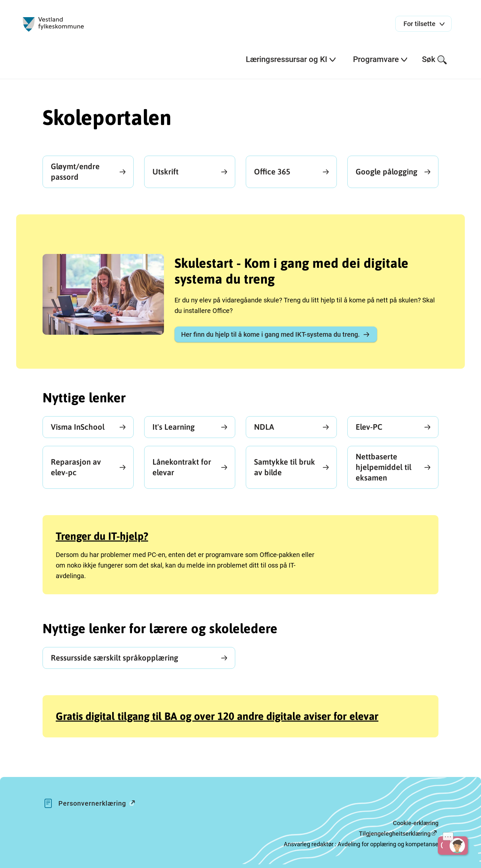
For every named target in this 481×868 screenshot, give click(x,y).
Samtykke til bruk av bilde (285, 467)
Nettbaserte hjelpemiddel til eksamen (384, 467)
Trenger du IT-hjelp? (102, 536)
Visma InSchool (78, 427)
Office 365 (272, 172)
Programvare (381, 59)
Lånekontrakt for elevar (182, 467)
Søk (435, 60)
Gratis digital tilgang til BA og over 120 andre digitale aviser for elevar (217, 716)
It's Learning (174, 427)
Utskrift (165, 172)
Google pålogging (386, 172)
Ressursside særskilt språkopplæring (114, 658)
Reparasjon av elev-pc (76, 467)
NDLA (264, 427)
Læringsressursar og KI (291, 59)
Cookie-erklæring (416, 823)
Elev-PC (369, 427)
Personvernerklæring (100, 803)
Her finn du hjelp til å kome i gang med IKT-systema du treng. (276, 334)
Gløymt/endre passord (75, 172)
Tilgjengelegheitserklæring (395, 834)
